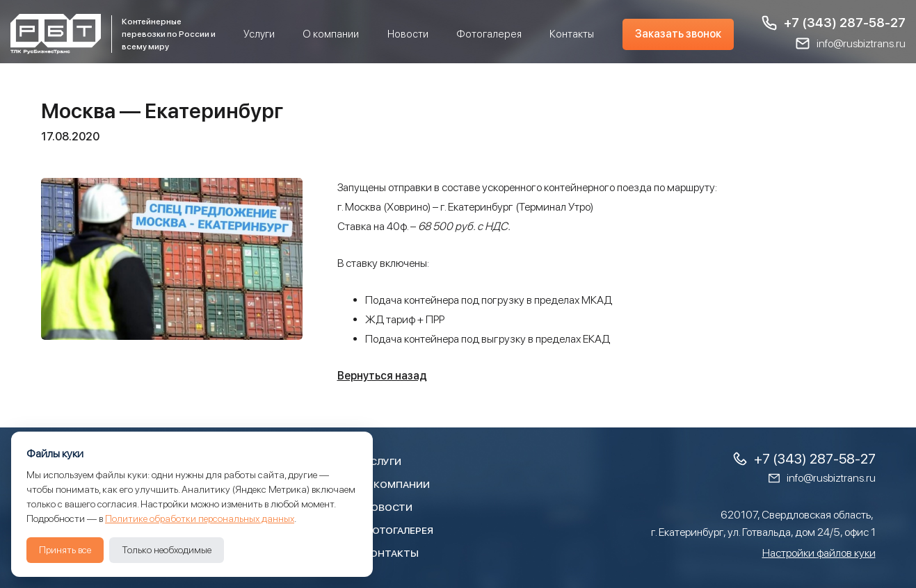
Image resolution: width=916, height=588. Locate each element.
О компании (331, 34)
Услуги (259, 34)
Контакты (572, 34)
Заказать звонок (678, 34)
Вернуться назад (382, 376)
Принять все (65, 550)
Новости (408, 34)
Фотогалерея (489, 34)
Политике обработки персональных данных (200, 518)
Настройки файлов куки (819, 553)
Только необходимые (167, 550)
